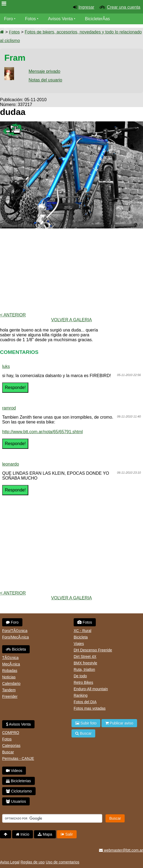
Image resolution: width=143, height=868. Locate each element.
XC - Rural (82, 631)
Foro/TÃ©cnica (15, 631)
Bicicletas (14, 30)
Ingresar (86, 7)
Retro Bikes (83, 682)
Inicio (23, 834)
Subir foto (86, 723)
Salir (67, 834)
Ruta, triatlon (84, 669)
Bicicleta (16, 649)
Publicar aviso (119, 723)
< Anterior (13, 315)
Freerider (10, 696)
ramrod (9, 408)
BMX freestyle (85, 663)
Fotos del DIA (85, 702)
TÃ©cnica (10, 658)
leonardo (11, 464)
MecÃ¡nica (11, 664)
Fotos (30, 19)
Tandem (9, 690)
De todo (80, 676)
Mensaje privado (44, 71)
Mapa (45, 834)
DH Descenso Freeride (93, 650)
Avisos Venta (60, 19)
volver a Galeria (72, 320)
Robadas (10, 671)
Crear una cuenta (124, 7)
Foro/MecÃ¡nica (16, 637)
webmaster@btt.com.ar (121, 850)
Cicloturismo (19, 791)
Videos (41, 30)
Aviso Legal (10, 862)
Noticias (9, 677)
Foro (8, 19)
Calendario (11, 684)
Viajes (79, 644)
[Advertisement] (71, 271)
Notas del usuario (45, 80)
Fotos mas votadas (90, 708)
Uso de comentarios (62, 862)
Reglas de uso (33, 862)
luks (6, 366)
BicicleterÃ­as (97, 19)
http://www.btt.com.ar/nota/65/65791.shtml (42, 432)
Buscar (8, 752)
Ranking (81, 695)
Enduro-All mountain (91, 689)
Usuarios (16, 801)
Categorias (11, 746)
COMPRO (11, 733)
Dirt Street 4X (85, 657)
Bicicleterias (18, 781)
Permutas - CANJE (18, 758)
